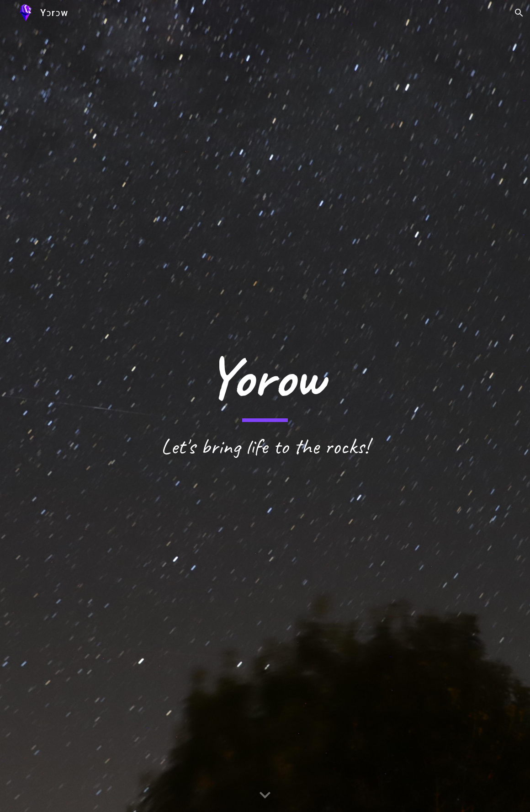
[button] (519, 13)
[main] (265, 406)
